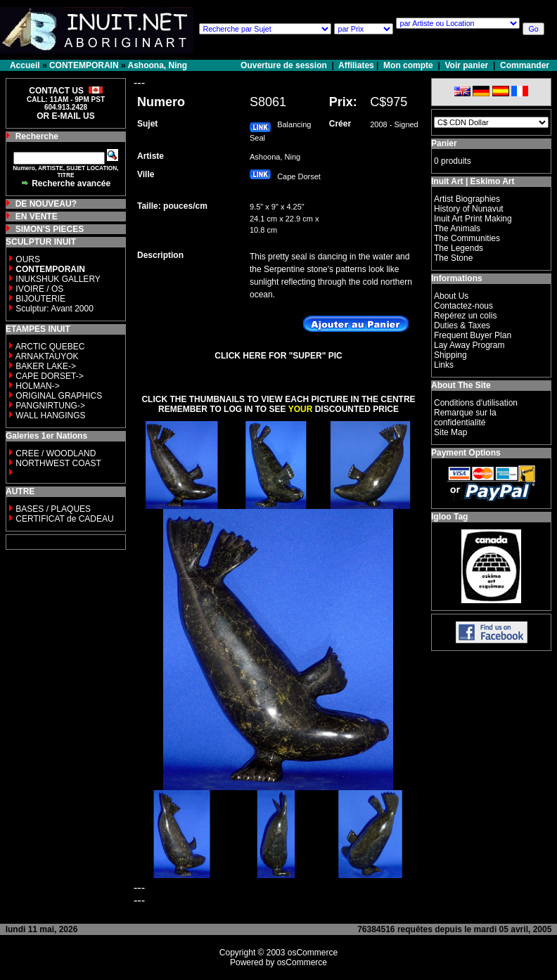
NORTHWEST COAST (57, 463)
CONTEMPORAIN (84, 65)
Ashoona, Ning (158, 65)
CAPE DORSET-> (49, 376)
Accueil (25, 65)
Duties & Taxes (462, 325)
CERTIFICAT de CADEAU (64, 519)
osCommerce (313, 953)
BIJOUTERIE (40, 299)
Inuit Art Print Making (473, 219)
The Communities (467, 238)
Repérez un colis (465, 316)
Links (444, 365)
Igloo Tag (449, 517)
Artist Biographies (467, 199)
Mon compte (408, 65)
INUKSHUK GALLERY (58, 279)
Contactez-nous (463, 306)
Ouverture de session (285, 65)
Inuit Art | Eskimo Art (473, 181)
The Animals (457, 228)
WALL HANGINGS (50, 415)
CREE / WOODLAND (55, 453)
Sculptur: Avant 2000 (55, 309)
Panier (444, 143)
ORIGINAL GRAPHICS (59, 396)
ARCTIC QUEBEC (50, 347)
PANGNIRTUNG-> (50, 406)
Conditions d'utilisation (476, 403)
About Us (451, 296)
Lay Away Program (469, 345)
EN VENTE (37, 217)
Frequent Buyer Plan (473, 335)
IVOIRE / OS (39, 289)
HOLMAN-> (37, 386)
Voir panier (466, 65)
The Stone (453, 258)
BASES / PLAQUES (53, 509)
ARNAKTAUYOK (47, 356)
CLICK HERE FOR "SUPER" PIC (278, 356)
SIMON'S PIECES (50, 229)
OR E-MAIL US (65, 116)
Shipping (450, 355)
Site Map (450, 432)
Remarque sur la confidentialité (465, 418)
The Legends (459, 248)
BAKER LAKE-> (46, 366)
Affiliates (356, 65)
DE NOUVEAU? (46, 204)
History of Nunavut (469, 209)
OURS (28, 259)
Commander (525, 65)
